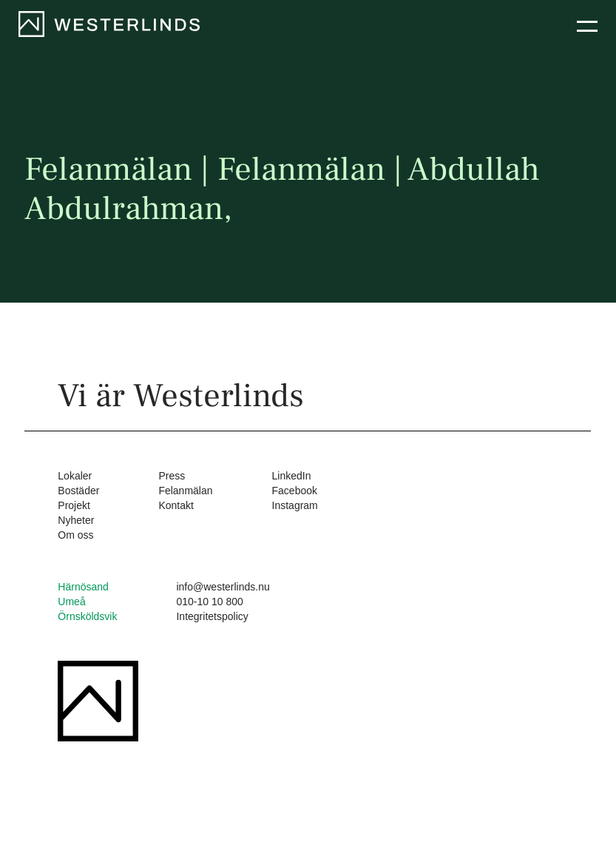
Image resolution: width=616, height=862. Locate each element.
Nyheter (76, 520)
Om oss (75, 535)
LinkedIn (292, 476)
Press (172, 476)
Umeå (71, 602)
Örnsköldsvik (87, 616)
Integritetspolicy (212, 616)
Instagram (295, 505)
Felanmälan (185, 491)
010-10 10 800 (209, 602)
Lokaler (75, 476)
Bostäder (78, 491)
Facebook (295, 491)
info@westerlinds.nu (223, 587)
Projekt (74, 505)
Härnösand (83, 587)
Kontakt (176, 505)
